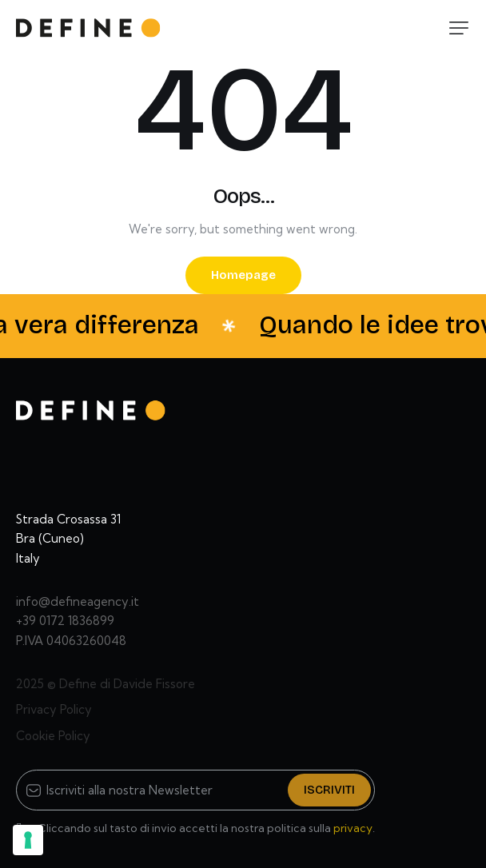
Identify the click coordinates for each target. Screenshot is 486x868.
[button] (459, 28)
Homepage (243, 275)
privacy (353, 828)
